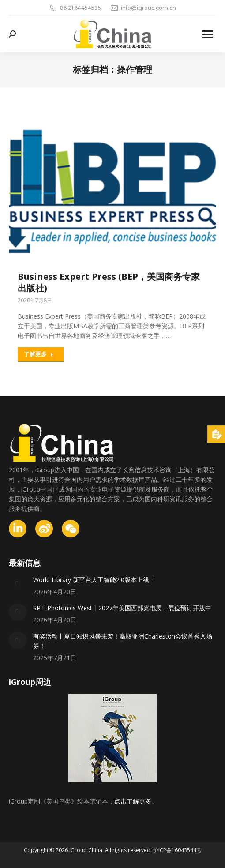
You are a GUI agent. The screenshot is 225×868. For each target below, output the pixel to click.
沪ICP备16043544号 (177, 850)
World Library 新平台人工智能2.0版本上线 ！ (95, 580)
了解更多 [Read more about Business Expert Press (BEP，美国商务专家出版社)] (39, 354)
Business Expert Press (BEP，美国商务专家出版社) (109, 282)
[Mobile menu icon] (207, 34)
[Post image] (18, 584)
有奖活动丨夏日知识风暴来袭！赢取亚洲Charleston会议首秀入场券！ (123, 641)
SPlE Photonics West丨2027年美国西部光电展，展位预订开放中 (122, 608)
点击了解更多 (133, 801)
